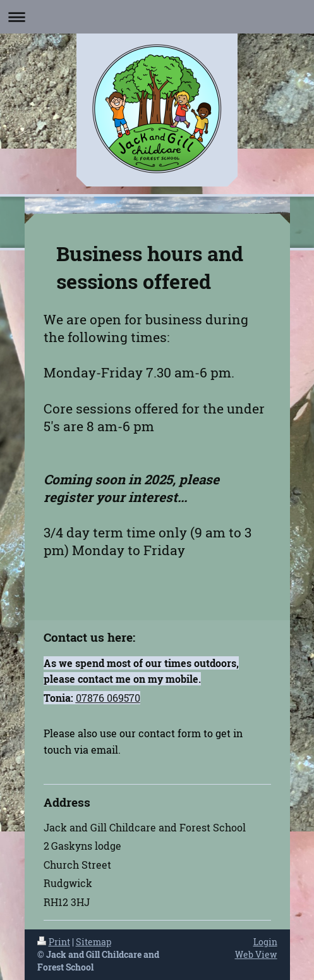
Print (54, 942)
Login (265, 942)
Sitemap (94, 942)
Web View (256, 954)
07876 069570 (108, 698)
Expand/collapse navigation (157, 17)
